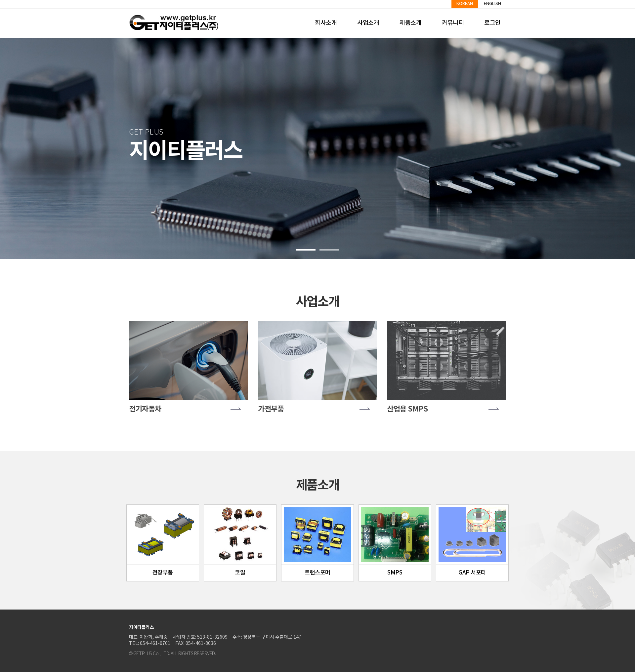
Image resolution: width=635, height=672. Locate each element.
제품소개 (410, 23)
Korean (465, 4)
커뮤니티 (453, 23)
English (492, 4)
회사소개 (326, 23)
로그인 (492, 23)
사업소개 (368, 23)
